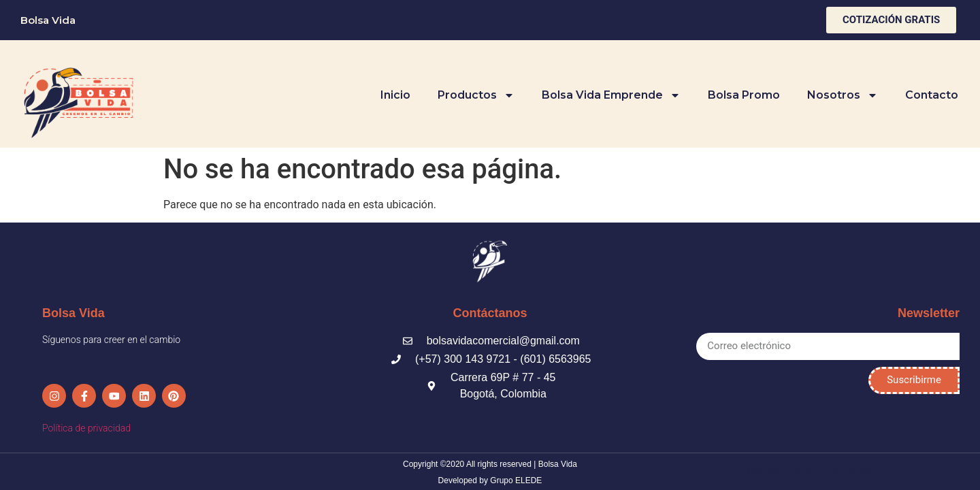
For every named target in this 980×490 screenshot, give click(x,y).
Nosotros (843, 95)
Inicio (395, 95)
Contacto (932, 95)
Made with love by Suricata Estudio (809, 471)
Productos (476, 95)
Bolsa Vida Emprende (611, 95)
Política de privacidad (86, 427)
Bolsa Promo (744, 95)
